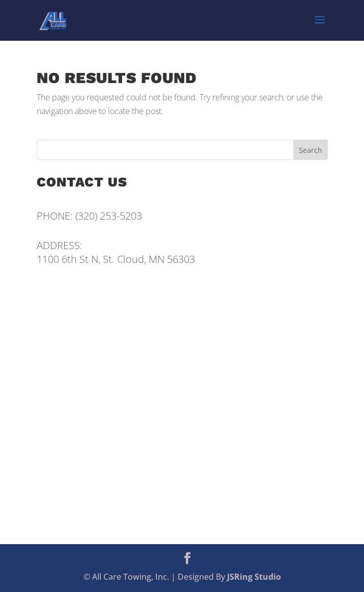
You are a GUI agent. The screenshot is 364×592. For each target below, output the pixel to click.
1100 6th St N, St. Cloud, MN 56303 (116, 259)
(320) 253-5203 (109, 216)
